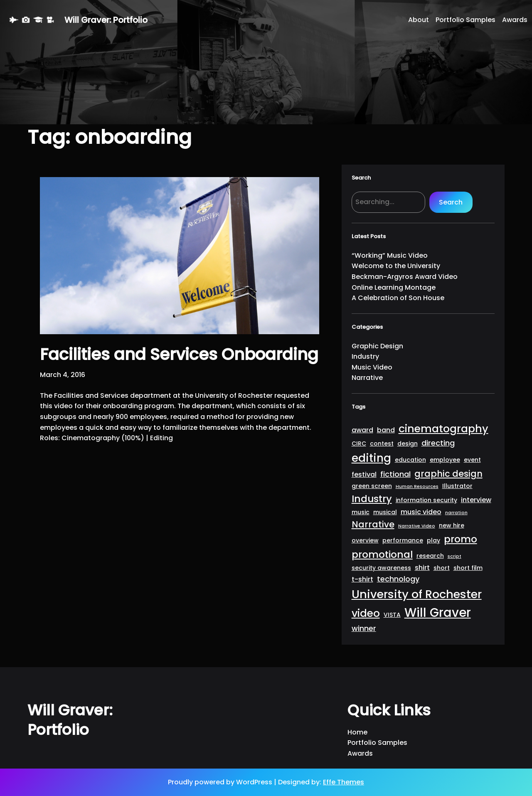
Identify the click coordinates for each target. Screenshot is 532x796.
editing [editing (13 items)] (371, 458)
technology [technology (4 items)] (398, 579)
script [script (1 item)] (454, 556)
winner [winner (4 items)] (364, 628)
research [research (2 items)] (430, 556)
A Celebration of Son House (398, 298)
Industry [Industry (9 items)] (372, 499)
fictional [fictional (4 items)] (395, 474)
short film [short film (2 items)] (468, 568)
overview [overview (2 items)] (365, 540)
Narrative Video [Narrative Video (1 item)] (417, 526)
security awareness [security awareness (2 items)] (381, 568)
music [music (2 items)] (361, 512)
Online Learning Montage (394, 287)
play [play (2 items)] (433, 540)
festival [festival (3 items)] (364, 474)
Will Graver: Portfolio (106, 20)
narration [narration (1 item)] (456, 513)
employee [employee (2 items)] (445, 460)
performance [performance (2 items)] (403, 540)
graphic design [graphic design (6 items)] (448, 474)
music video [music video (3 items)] (421, 512)
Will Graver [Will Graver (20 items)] (438, 612)
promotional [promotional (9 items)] (382, 554)
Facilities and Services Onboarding (179, 355)
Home (357, 732)
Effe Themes (344, 782)
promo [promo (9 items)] (461, 539)
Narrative (367, 378)
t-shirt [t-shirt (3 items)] (362, 579)
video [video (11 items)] (366, 613)
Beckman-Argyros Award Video (405, 277)
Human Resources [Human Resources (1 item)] (417, 487)
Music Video (372, 367)
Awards (360, 753)
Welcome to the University (396, 266)
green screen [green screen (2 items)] (372, 486)
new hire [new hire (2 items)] (452, 525)
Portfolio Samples (377, 743)
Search (451, 202)
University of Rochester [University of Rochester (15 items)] (417, 594)
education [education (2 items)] (410, 460)
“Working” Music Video (390, 255)
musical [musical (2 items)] (385, 512)
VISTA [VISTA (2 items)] (392, 615)
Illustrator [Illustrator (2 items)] (457, 486)
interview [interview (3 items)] (476, 500)
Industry (365, 356)
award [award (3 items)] (362, 430)
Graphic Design (377, 346)
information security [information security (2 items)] (426, 500)
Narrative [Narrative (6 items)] (373, 524)
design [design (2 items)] (408, 444)
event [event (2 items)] (472, 460)
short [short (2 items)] (442, 568)
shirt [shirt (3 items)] (422, 568)
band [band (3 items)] (386, 430)
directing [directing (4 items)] (438, 443)
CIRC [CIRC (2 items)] (359, 444)
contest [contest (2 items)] (382, 444)
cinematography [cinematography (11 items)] (443, 429)
